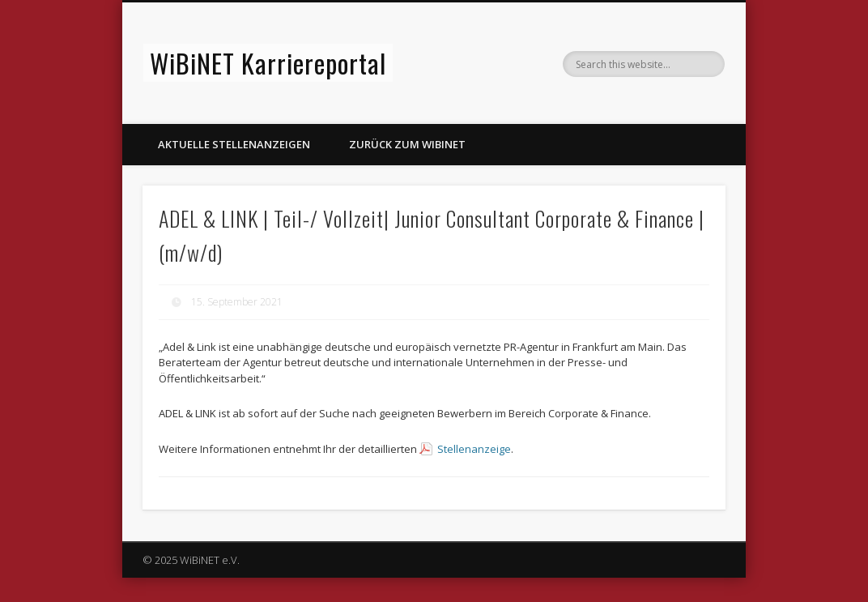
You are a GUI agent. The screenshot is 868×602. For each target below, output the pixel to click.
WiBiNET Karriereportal (268, 63)
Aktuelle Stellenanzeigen (234, 144)
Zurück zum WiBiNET (407, 144)
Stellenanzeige (474, 449)
